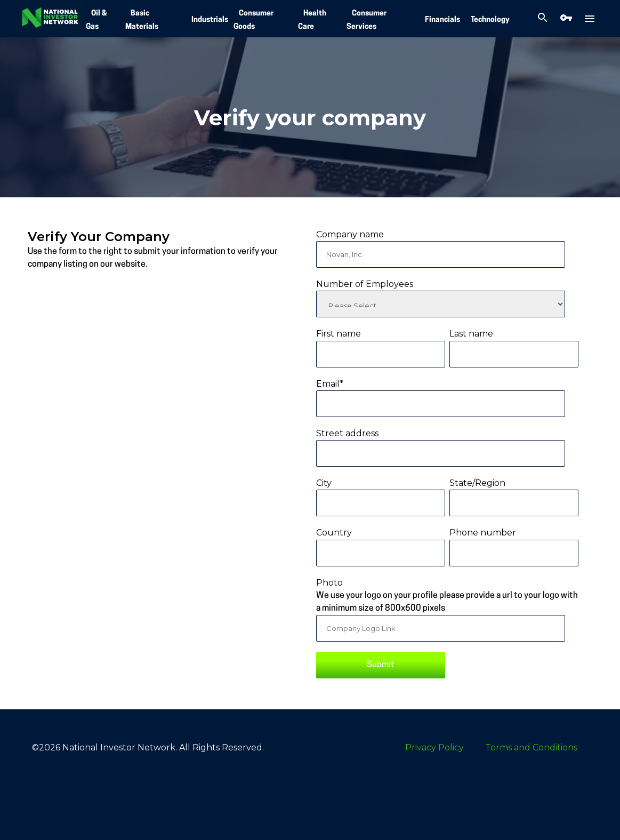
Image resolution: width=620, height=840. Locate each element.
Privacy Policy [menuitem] (434, 747)
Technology (490, 20)
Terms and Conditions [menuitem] (531, 747)
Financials (442, 20)
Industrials (210, 20)
